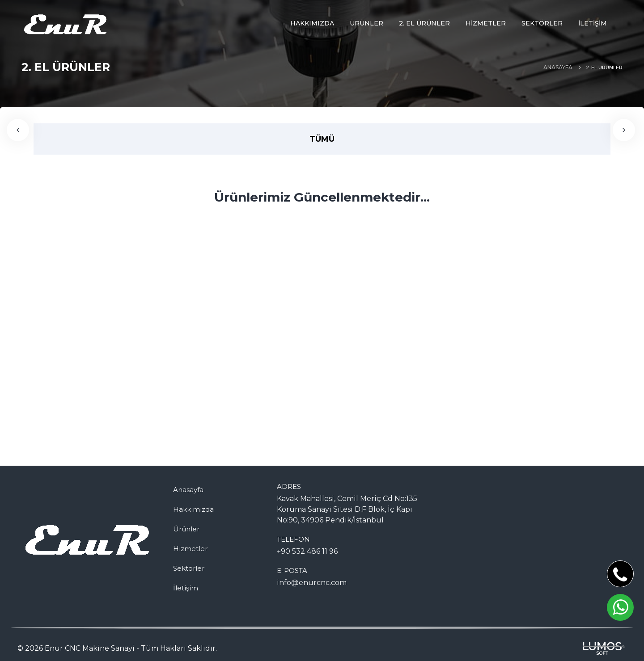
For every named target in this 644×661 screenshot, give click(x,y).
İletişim (186, 588)
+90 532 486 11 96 (307, 551)
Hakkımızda (193, 509)
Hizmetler (190, 549)
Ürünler (186, 529)
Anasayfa (558, 67)
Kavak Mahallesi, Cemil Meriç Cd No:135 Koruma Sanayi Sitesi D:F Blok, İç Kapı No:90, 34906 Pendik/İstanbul (347, 509)
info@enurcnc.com (312, 583)
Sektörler (189, 568)
